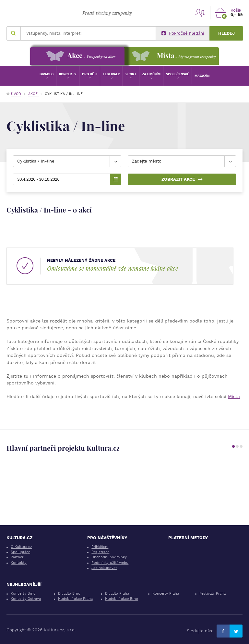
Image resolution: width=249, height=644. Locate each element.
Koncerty (68, 74)
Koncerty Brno (23, 594)
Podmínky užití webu (110, 563)
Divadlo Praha (117, 594)
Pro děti (90, 74)
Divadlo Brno (69, 594)
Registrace (100, 552)
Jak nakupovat (104, 568)
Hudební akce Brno (122, 599)
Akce (34, 94)
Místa (234, 396)
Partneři (18, 557)
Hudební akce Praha (75, 599)
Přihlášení (100, 547)
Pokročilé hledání (183, 33)
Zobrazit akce (182, 179)
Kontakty (19, 563)
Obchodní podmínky (109, 557)
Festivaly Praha (213, 594)
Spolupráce (20, 552)
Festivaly (111, 74)
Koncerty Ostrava (26, 599)
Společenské (178, 74)
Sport (131, 74)
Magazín (202, 76)
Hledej (226, 33)
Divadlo (47, 74)
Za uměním (151, 74)
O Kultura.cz (21, 547)
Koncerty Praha (166, 594)
